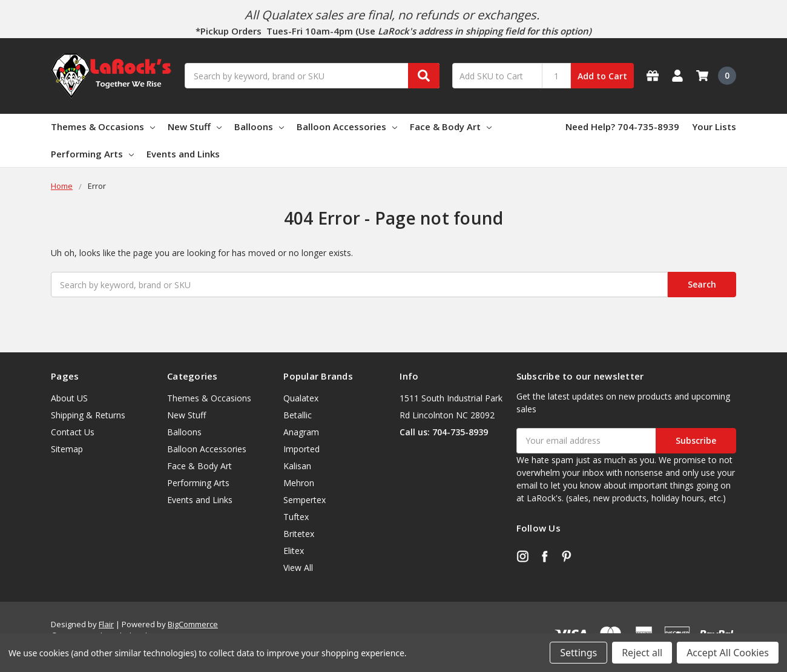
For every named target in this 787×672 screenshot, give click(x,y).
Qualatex (301, 398)
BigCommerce (193, 624)
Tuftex (296, 517)
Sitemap (67, 449)
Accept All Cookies (728, 653)
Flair (106, 624)
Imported (301, 449)
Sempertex (305, 500)
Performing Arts (92, 154)
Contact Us (73, 432)
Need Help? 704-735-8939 (622, 127)
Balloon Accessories (347, 127)
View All (298, 568)
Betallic (298, 415)
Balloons (259, 127)
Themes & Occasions (103, 127)
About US (69, 398)
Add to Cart (602, 76)
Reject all (642, 653)
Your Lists (714, 127)
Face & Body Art (451, 127)
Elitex (294, 551)
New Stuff (195, 127)
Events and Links (183, 154)
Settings (578, 653)
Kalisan (297, 466)
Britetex (299, 534)
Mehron (299, 483)
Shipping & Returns (88, 415)
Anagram (301, 432)
